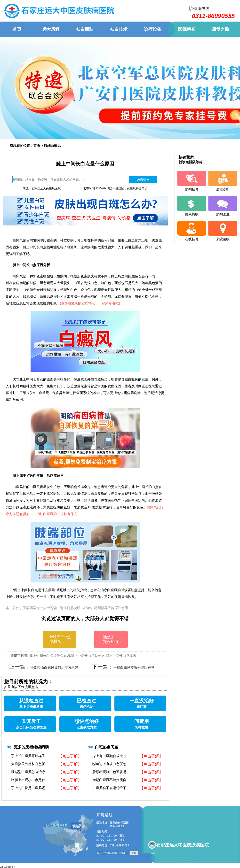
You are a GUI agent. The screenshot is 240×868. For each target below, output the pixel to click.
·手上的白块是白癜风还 (28, 788)
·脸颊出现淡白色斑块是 (109, 772)
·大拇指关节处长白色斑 (28, 764)
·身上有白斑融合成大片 (109, 756)
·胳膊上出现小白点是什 (28, 780)
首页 (37, 146)
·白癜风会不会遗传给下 (109, 788)
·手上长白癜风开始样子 (28, 756)
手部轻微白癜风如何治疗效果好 (54, 668)
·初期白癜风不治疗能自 (109, 780)
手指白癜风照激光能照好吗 (134, 668)
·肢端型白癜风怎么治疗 (28, 772)
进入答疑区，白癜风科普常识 (128, 188)
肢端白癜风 (52, 146)
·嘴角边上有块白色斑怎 (109, 764)
